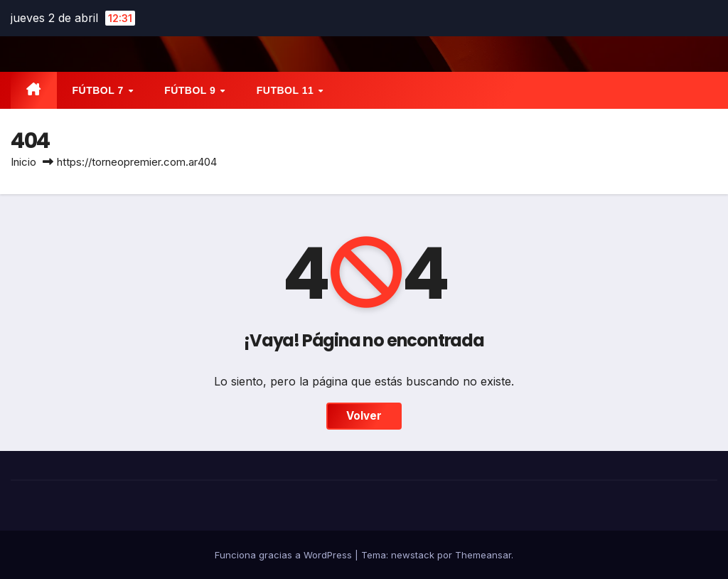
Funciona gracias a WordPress (285, 555)
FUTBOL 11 (287, 90)
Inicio (23, 162)
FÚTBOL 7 (100, 90)
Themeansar (483, 555)
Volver (364, 416)
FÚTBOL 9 (192, 90)
